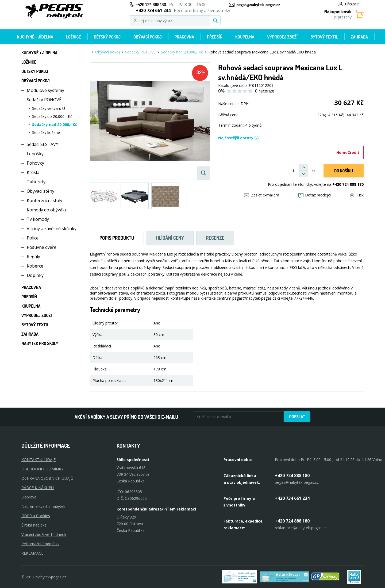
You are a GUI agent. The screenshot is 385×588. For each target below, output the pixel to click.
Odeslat (297, 417)
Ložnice (74, 37)
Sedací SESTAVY (43, 144)
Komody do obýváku (47, 210)
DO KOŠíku (344, 171)
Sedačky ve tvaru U (49, 108)
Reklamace (32, 553)
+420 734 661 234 (292, 498)
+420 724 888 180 (151, 5)
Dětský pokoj (107, 37)
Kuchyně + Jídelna (35, 37)
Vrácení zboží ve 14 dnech (44, 534)
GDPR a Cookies (36, 516)
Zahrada (359, 37)
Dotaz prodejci (315, 195)
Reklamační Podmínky (40, 544)
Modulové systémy (45, 90)
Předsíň (215, 37)
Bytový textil (324, 37)
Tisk (357, 195)
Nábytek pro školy (40, 343)
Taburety (36, 182)
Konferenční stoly (45, 200)
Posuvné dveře (42, 247)
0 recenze (265, 91)
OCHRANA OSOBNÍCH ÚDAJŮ (47, 478)
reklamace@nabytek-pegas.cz (301, 528)
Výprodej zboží (282, 37)
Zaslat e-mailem (262, 195)
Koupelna (245, 37)
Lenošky (35, 154)
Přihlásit (349, 4)
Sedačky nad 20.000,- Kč (55, 124)
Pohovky (35, 163)
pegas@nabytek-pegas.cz (258, 5)
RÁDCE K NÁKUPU (38, 488)
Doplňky (35, 275)
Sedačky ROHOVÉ (44, 100)
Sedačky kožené (46, 132)
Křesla (33, 172)
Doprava (29, 497)
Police (33, 238)
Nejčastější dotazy (238, 138)
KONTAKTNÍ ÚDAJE (38, 460)
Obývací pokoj (148, 37)
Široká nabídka (34, 525)
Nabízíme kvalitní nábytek (43, 506)
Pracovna (184, 37)
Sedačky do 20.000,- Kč (52, 116)
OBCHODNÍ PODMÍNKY (42, 469)
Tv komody (38, 219)
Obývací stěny (41, 191)
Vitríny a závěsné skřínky (52, 229)
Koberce (35, 266)
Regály (33, 257)
